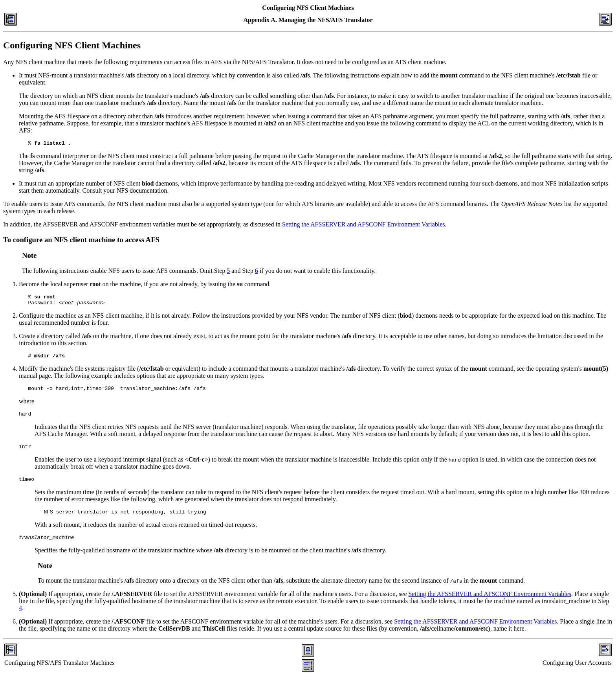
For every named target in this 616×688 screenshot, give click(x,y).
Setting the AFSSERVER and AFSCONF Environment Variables (363, 225)
